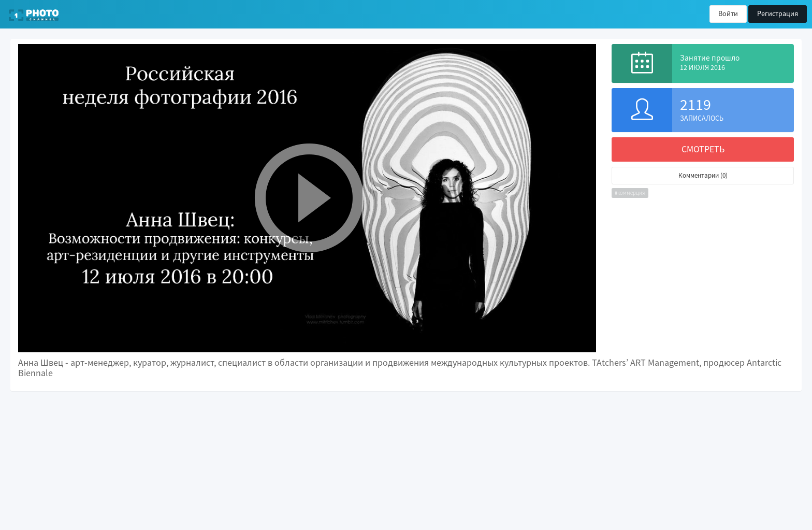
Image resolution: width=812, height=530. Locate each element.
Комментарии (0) (703, 175)
